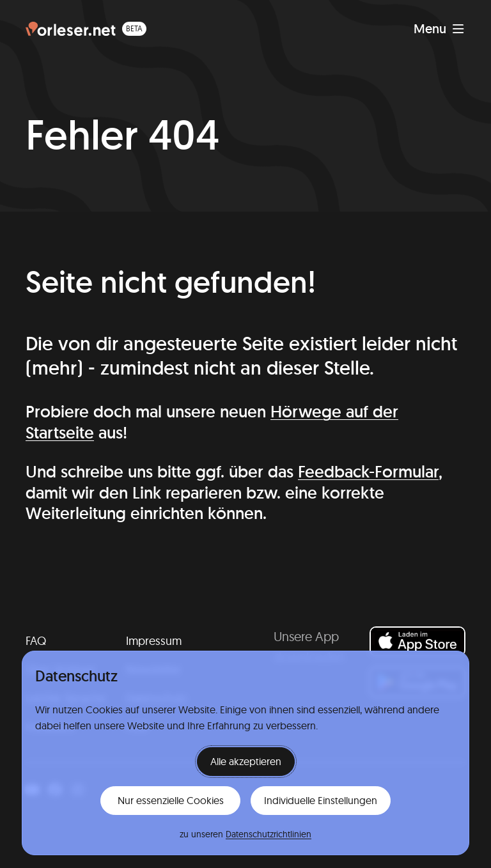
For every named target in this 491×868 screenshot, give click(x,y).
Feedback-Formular (368, 471)
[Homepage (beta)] (86, 29)
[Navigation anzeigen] (439, 29)
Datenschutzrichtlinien (269, 834)
